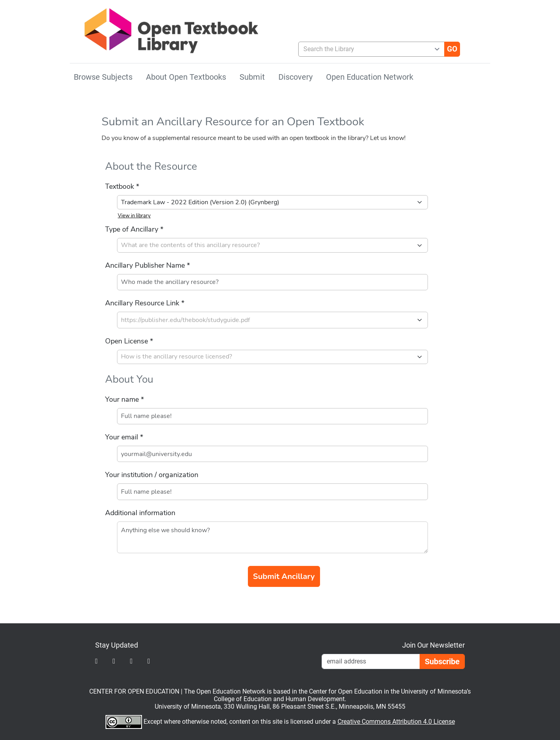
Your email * (124, 437)
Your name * (125, 399)
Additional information (140, 513)
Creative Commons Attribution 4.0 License (396, 722)
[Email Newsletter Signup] (371, 661)
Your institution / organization (152, 475)
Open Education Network (370, 77)
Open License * (129, 341)
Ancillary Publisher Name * (148, 265)
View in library (134, 216)
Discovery (295, 77)
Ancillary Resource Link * (145, 303)
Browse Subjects (103, 77)
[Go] (452, 49)
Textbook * (122, 186)
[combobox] (368, 49)
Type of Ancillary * (134, 229)
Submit (252, 77)
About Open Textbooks (186, 77)
